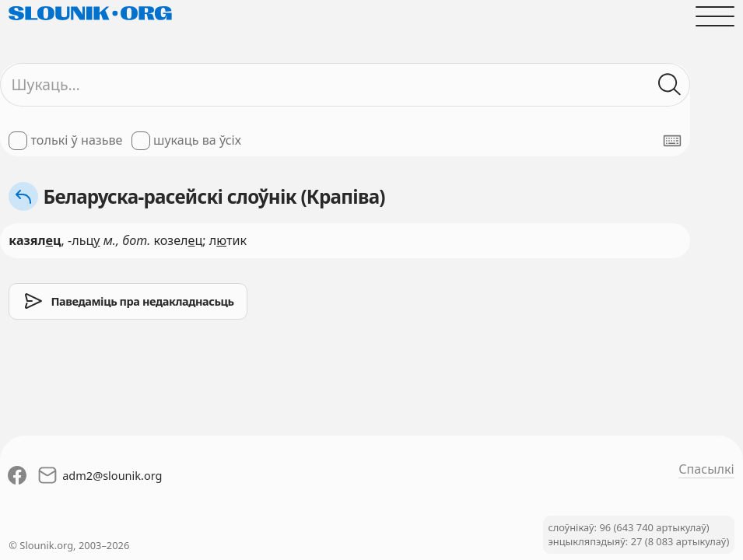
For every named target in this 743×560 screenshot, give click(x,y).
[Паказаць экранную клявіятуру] (672, 141)
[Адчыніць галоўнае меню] (715, 16)
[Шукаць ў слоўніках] (670, 84)
